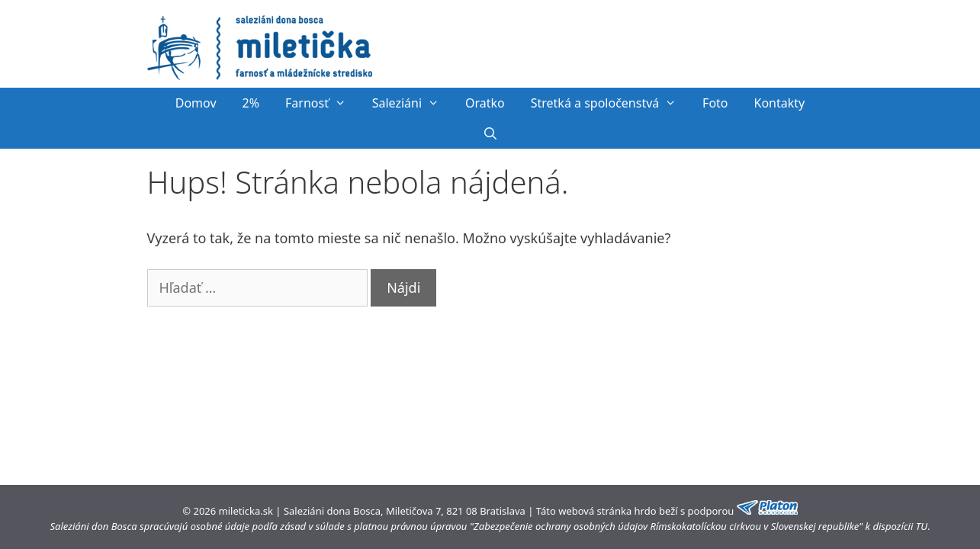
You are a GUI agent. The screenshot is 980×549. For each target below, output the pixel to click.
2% (251, 103)
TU (922, 526)
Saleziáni (412, 103)
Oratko (485, 103)
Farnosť (322, 103)
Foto (715, 103)
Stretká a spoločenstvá (610, 103)
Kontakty (780, 103)
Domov (196, 103)
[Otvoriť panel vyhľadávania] (490, 133)
